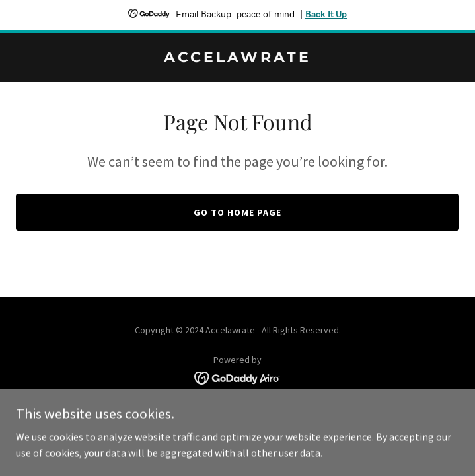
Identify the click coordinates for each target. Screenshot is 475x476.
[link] (237, 58)
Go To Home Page (237, 212)
